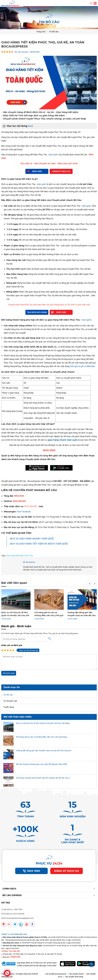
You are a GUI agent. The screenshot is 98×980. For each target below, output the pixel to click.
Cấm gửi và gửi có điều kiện (82, 366)
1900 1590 (32, 871)
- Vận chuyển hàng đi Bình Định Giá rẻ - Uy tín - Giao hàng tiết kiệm (40, 112)
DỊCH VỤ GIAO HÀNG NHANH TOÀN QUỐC (32, 538)
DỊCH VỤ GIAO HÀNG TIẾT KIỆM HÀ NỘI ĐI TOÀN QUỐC (39, 544)
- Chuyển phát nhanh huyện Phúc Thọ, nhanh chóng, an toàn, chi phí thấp (44, 119)
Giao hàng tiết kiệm (15, 555)
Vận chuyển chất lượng (74, 977)
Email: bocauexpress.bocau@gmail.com (17, 918)
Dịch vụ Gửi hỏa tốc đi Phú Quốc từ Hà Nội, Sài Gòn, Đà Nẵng (15, 615)
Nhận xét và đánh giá (12, 645)
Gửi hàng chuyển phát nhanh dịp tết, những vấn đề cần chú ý (43, 778)
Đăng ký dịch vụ (67, 871)
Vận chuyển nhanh (76, 974)
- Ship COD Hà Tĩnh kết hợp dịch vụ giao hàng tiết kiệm (33, 115)
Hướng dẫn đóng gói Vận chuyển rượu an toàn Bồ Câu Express (82, 615)
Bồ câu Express (29, 562)
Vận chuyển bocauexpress (56, 974)
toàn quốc (53, 154)
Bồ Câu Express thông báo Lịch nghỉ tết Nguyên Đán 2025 (42, 764)
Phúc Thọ (29, 555)
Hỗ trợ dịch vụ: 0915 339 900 (13, 914)
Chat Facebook (24, 512)
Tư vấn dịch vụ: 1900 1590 (12, 909)
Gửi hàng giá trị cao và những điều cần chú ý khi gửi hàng (49, 615)
